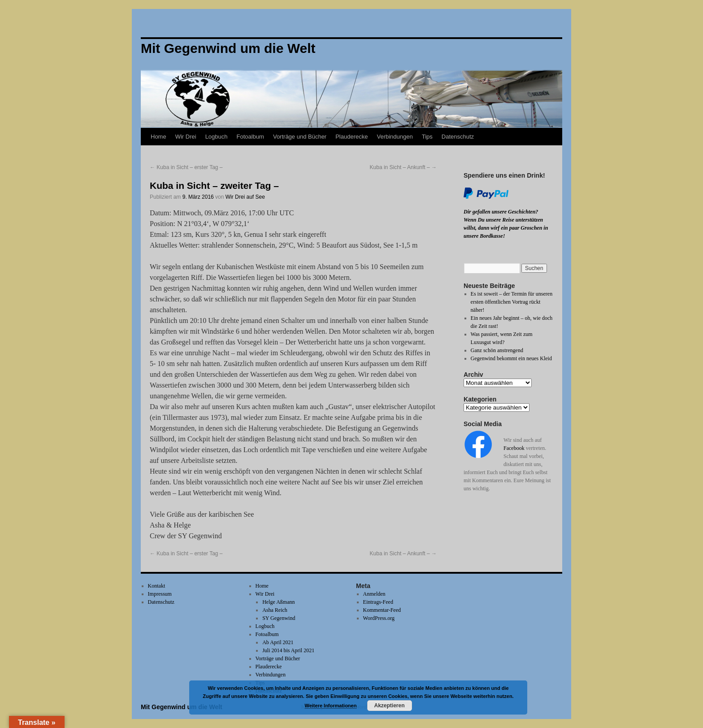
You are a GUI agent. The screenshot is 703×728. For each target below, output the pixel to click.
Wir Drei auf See (245, 197)
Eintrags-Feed (378, 602)
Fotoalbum (250, 137)
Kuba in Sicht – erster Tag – (186, 167)
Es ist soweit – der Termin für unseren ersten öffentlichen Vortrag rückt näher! (512, 302)
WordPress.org (379, 618)
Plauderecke (351, 137)
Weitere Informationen (331, 706)
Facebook (514, 448)
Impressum (160, 594)
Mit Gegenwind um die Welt (182, 707)
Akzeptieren (389, 706)
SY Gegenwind (279, 618)
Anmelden (374, 594)
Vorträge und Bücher (300, 137)
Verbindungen (395, 137)
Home (158, 137)
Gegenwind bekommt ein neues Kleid (511, 358)
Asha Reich (275, 610)
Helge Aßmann (278, 602)
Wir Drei (186, 137)
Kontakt (157, 586)
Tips (427, 137)
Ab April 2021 (278, 642)
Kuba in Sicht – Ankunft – (403, 167)
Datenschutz (458, 137)
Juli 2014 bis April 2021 (288, 650)
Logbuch (217, 137)
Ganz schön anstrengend (497, 350)
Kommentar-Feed (382, 610)
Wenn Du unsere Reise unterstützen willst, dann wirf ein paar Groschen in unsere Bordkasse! (506, 228)
